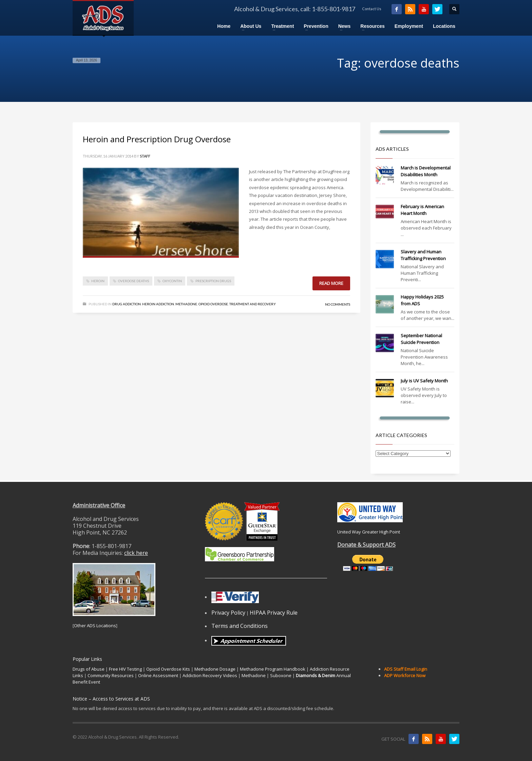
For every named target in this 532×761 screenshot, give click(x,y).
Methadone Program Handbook (273, 669)
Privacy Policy (228, 613)
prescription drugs (213, 281)
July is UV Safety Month (424, 381)
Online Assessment (158, 675)
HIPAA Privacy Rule (274, 613)
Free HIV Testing (125, 669)
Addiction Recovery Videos (210, 675)
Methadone (186, 304)
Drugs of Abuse (89, 669)
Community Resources (111, 675)
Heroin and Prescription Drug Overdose (157, 139)
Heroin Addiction (158, 304)
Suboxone (281, 675)
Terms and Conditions (240, 626)
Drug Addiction (127, 304)
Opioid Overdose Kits (168, 669)
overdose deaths (134, 281)
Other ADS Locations (95, 626)
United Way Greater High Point (369, 532)
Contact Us (372, 9)
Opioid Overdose (213, 304)
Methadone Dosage (215, 669)
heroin (98, 281)
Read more (331, 283)
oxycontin (172, 281)
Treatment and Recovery (253, 304)
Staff (145, 156)
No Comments (338, 304)
